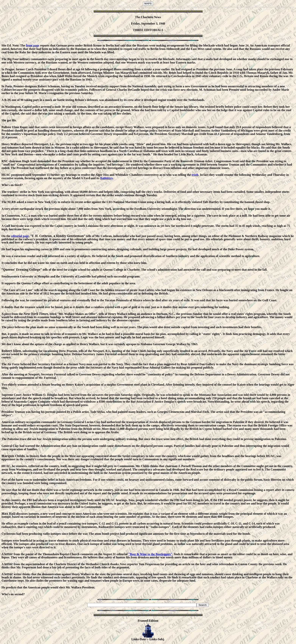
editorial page (20, 236)
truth (195, 175)
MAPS (148, 3)
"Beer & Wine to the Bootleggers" (150, 554)
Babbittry (106, 178)
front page (33, 45)
